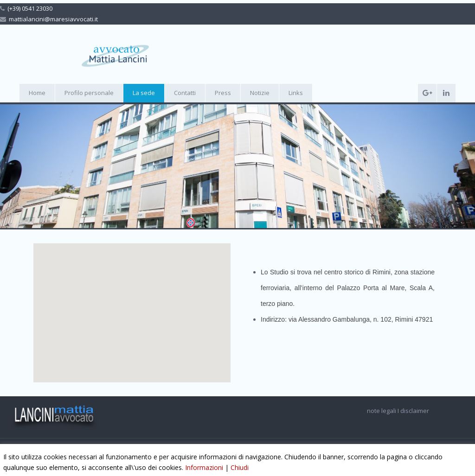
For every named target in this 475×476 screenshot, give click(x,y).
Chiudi (240, 467)
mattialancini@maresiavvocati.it (53, 19)
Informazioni (204, 467)
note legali (382, 411)
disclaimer (415, 411)
